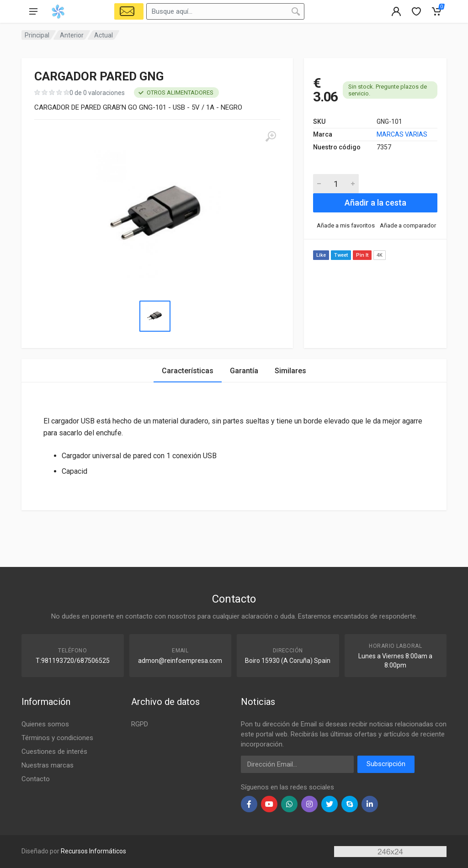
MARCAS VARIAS (402, 134)
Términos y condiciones (57, 738)
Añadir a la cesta (375, 203)
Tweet (341, 255)
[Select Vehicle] (129, 11)
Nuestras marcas (48, 765)
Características (188, 371)
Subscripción (386, 764)
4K (380, 255)
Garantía (244, 371)
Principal (37, 35)
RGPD (140, 724)
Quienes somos (45, 724)
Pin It (362, 255)
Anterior (72, 35)
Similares (290, 371)
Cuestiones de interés (54, 752)
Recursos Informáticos (93, 851)
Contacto (36, 779)
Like (321, 255)
